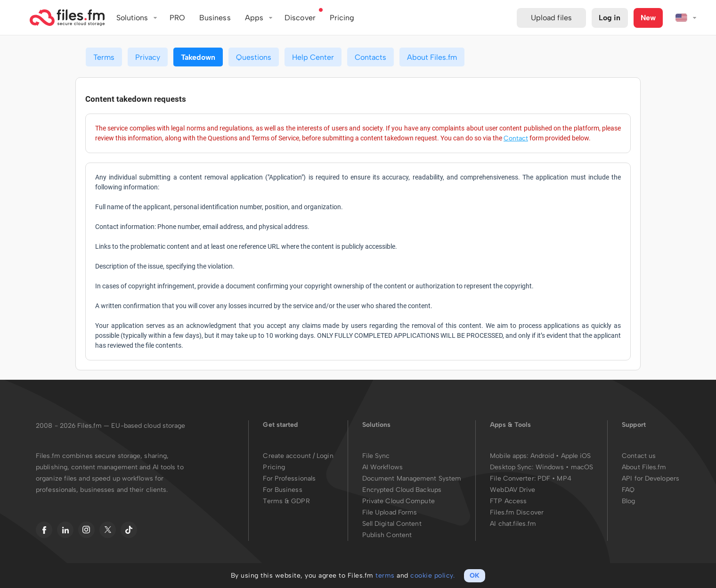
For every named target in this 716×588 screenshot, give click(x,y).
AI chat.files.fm (513, 524)
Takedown (198, 57)
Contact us (639, 456)
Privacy (148, 57)
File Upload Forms (390, 512)
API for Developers (651, 478)
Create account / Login (298, 456)
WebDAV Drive (513, 490)
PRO (177, 18)
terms (385, 576)
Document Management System (412, 478)
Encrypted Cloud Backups (402, 490)
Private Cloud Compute (399, 501)
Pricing (274, 467)
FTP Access (508, 501)
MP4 (564, 478)
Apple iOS (576, 456)
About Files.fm (432, 57)
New (648, 18)
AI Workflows (382, 467)
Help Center (313, 57)
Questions (254, 57)
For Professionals (289, 478)
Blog (628, 501)
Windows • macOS (565, 467)
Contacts (370, 57)
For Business (282, 490)
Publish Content (387, 535)
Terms (104, 57)
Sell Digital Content (392, 524)
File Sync (376, 456)
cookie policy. (432, 576)
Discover (300, 18)
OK (475, 576)
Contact (516, 138)
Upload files (551, 18)
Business (215, 18)
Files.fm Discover (517, 512)
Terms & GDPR (286, 501)
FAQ (628, 490)
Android (543, 456)
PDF (544, 478)
